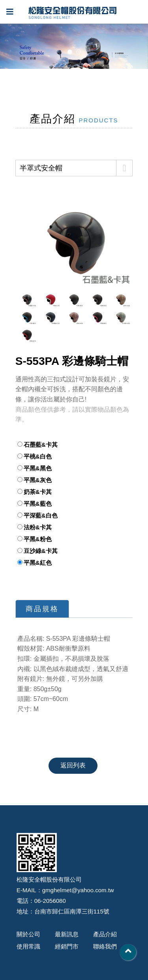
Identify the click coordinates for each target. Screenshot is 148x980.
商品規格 (42, 609)
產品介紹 (105, 934)
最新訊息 (67, 934)
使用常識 (28, 946)
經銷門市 (67, 946)
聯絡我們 (105, 946)
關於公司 (28, 934)
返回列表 (73, 765)
